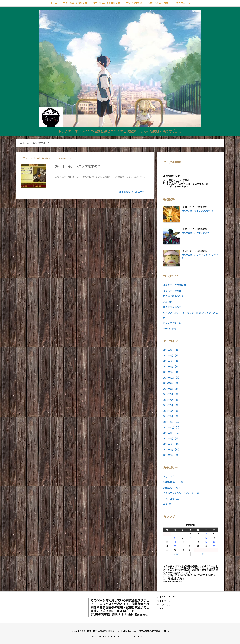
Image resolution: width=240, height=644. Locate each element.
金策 (168, 504)
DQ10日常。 (172, 488)
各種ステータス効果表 (174, 285)
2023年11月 (171, 428)
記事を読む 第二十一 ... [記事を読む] (134, 192)
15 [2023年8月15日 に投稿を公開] (175, 542)
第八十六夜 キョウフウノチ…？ (197, 211)
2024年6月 (171, 389)
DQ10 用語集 (170, 329)
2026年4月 (171, 350)
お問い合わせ (164, 605)
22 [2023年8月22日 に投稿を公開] (175, 546)
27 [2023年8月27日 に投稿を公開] (214, 546)
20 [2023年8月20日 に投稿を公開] (214, 542)
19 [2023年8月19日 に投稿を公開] (206, 542)
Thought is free (139, 636)
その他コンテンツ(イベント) (59, 158)
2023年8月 (171, 444)
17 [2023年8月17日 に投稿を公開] (190, 542)
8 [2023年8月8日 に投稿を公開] (175, 538)
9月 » (204, 554)
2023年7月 (171, 450)
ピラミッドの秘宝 (172, 291)
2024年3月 (171, 405)
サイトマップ (164, 601)
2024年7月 (171, 383)
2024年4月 (171, 400)
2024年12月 (171, 378)
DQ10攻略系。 (173, 482)
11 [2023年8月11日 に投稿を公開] (198, 538)
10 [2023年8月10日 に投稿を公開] (190, 538)
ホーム (26, 143)
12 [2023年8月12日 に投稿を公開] (206, 538)
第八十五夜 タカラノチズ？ (195, 233)
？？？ (169, 477)
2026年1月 (171, 356)
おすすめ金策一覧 (172, 323)
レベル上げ (171, 499)
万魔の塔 (168, 302)
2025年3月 (171, 372)
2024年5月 (171, 394)
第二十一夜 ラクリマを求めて (78, 166)
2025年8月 (171, 361)
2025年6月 (171, 367)
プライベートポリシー (168, 597)
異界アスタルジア (172, 307)
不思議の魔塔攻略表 (173, 296)
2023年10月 (171, 433)
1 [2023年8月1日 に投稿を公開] (175, 534)
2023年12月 (171, 422)
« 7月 (177, 554)
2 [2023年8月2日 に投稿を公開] (183, 534)
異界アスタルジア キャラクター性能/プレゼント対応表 (190, 315)
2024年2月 (171, 411)
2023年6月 (171, 455)
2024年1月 (171, 416)
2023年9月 (171, 439)
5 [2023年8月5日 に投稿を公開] (206, 534)
